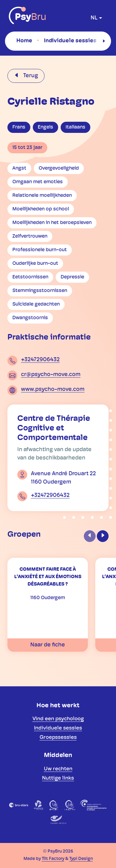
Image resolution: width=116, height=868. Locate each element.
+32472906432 (40, 360)
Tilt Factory (53, 859)
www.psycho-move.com (53, 390)
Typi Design (81, 859)
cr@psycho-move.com (51, 375)
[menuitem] (24, 41)
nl (94, 18)
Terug (30, 76)
